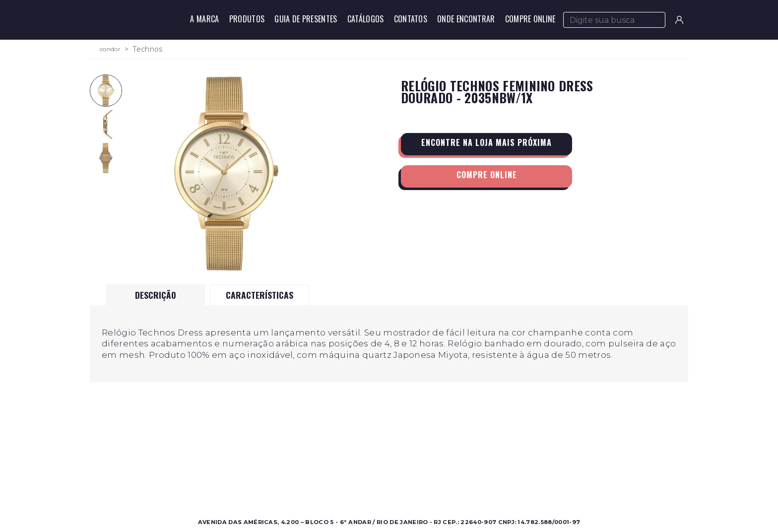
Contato (479, 459)
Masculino (192, 459)
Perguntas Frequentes (503, 471)
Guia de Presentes (306, 19)
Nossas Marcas (347, 483)
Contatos (411, 19)
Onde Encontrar (466, 19)
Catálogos (366, 19)
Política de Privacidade (504, 483)
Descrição (156, 295)
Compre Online (530, 19)
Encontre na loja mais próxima (486, 142)
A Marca (204, 19)
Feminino (191, 471)
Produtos (247, 19)
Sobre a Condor (349, 459)
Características (259, 295)
